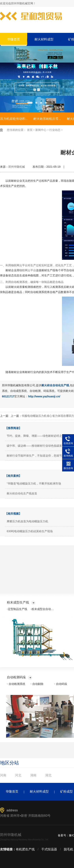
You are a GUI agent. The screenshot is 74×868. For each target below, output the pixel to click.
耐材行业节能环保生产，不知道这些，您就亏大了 (37, 456)
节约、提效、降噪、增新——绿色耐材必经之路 (36, 436)
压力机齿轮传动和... (14, 119)
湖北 (48, 775)
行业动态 (55, 130)
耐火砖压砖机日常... (47, 119)
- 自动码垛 (61, 684)
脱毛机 (68, 849)
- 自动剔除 (37, 684)
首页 (30, 130)
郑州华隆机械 (17, 167)
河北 (18, 775)
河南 (3, 775)
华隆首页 (14, 39)
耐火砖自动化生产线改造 (22, 493)
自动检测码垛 (20, 677)
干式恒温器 (49, 849)
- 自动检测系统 (16, 684)
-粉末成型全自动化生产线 (46, 609)
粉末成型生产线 (21, 602)
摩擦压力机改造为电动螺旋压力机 (27, 521)
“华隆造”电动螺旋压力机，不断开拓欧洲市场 (34, 483)
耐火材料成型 (44, 39)
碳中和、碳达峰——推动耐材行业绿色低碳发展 (36, 446)
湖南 (33, 775)
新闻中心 (41, 130)
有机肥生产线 (25, 849)
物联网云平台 (28, 270)
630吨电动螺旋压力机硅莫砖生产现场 (30, 531)
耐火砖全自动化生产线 (55, 385)
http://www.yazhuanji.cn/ (44, 396)
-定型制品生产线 (17, 609)
